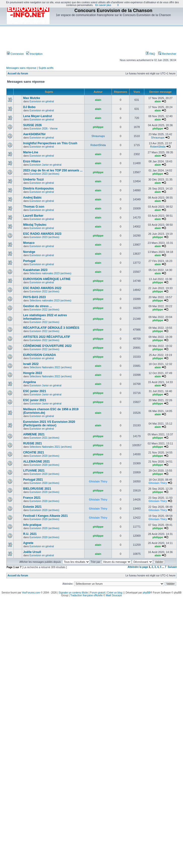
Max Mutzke (32, 98)
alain (98, 100)
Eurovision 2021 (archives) (44, 438)
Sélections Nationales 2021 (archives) (51, 447)
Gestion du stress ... (38, 306)
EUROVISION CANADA (40, 355)
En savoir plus (103, 5)
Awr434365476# (34, 134)
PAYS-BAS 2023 (34, 297)
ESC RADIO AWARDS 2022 (42, 288)
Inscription (34, 54)
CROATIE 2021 (34, 452)
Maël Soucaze (114, 595)
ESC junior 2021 (35, 391)
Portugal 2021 (33, 480)
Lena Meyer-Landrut (38, 116)
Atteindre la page (138, 567)
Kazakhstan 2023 (35, 270)
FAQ (150, 54)
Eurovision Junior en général (45, 165)
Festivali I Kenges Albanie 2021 (45, 516)
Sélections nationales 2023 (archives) (50, 273)
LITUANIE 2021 (34, 471)
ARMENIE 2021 (34, 434)
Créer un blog (115, 593)
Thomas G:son (34, 207)
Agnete (28, 543)
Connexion (15, 54)
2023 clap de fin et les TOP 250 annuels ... (53, 170)
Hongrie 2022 (33, 373)
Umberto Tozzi (33, 179)
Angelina (30, 382)
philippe (98, 127)
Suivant (172, 567)
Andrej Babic (32, 198)
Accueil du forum (18, 74)
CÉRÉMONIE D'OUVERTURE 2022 (47, 346)
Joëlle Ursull (32, 552)
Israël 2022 (31, 364)
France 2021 (32, 498)
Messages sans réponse (21, 68)
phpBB (147, 593)
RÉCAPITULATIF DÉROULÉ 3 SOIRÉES (51, 328)
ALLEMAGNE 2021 (36, 462)
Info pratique (32, 525)
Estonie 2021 (32, 507)
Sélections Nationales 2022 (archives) (51, 367)
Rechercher (167, 54)
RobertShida (98, 145)
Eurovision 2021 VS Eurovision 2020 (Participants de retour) (49, 424)
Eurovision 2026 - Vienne (43, 129)
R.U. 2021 (30, 534)
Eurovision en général (42, 101)
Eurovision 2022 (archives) (44, 291)
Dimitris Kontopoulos (38, 189)
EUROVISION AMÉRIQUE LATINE (47, 279)
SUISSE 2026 (32, 125)
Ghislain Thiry (98, 481)
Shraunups (98, 136)
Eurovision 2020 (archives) (44, 456)
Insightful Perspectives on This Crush (50, 143)
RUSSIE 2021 (33, 443)
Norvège (29, 252)
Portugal (29, 261)
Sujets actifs (46, 68)
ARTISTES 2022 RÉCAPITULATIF (47, 337)
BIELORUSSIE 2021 (37, 489)
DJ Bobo (29, 107)
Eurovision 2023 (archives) (44, 174)
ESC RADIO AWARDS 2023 (42, 234)
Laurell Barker (33, 216)
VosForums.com (31, 593)
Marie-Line (31, 152)
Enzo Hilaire (32, 161)
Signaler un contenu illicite (73, 593)
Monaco (29, 243)
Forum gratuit (97, 593)
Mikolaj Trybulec (35, 225)
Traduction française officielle (86, 595)
